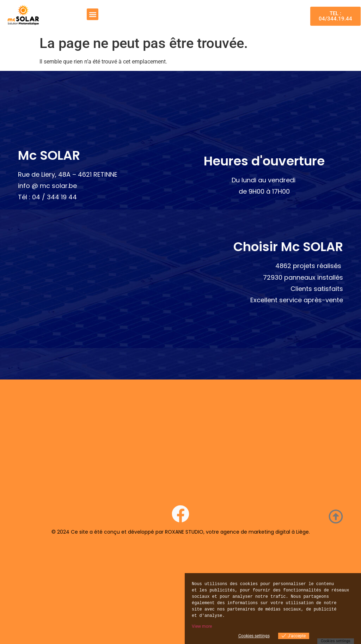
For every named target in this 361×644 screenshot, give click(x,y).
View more (202, 626)
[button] (93, 14)
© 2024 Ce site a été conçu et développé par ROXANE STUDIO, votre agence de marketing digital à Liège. (181, 532)
